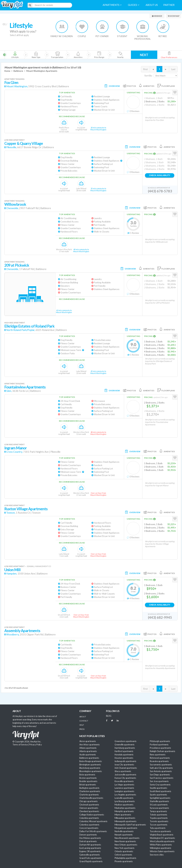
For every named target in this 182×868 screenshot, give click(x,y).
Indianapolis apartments (125, 761)
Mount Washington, (17, 86)
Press (82, 729)
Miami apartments (123, 815)
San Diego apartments (160, 775)
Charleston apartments (90, 791)
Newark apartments (124, 835)
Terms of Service (20, 745)
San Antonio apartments (161, 771)
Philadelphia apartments (125, 858)
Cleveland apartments (89, 811)
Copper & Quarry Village (24, 143)
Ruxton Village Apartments (26, 509)
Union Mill (12, 570)
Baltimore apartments (89, 758)
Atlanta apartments (88, 751)
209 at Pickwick (17, 265)
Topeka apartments (159, 818)
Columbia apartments (89, 818)
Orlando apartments (124, 851)
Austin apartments (88, 755)
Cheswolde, (12, 208)
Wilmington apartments (160, 848)
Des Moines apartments (90, 838)
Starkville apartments (159, 801)
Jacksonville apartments (125, 775)
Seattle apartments (158, 788)
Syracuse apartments (159, 808)
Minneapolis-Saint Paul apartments (130, 825)
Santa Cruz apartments (160, 785)
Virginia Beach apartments (162, 835)
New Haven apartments (125, 841)
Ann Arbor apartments (89, 745)
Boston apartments (88, 778)
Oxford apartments (123, 855)
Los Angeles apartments (125, 795)
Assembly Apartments (22, 631)
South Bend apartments (160, 791)
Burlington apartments (89, 788)
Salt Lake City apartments (161, 768)
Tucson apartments (159, 825)
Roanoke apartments (159, 761)
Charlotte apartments (89, 795)
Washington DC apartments (162, 838)
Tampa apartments (158, 811)
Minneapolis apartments (125, 821)
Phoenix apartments (124, 861)
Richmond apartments (160, 758)
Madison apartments (124, 805)
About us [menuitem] (152, 5)
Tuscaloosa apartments (160, 831)
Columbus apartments (89, 825)
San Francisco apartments (161, 778)
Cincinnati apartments (89, 805)
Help (82, 725)
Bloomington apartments (90, 771)
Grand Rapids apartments (91, 861)
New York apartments (124, 848)
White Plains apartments (161, 845)
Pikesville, (11, 147)
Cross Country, (14, 452)
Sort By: (148, 76)
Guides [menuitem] (134, 5)
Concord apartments (89, 828)
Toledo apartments (158, 815)
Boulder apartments (88, 781)
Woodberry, (13, 634)
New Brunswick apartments (127, 838)
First (145, 69)
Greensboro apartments (125, 741)
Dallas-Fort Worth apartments (93, 831)
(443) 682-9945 (160, 617)
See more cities (157, 855)
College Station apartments (92, 815)
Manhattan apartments (125, 808)
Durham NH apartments (90, 845)
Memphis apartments (124, 811)
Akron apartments (87, 741)
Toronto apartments (159, 821)
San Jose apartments (159, 781)
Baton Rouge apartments (90, 761)
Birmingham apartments (90, 765)
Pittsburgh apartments (160, 741)
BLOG (109, 716)
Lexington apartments (124, 791)
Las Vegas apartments (124, 785)
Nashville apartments (124, 831)
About (83, 717)
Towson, (11, 513)
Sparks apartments (158, 795)
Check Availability (160, 175)
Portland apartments (159, 745)
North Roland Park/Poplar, (21, 330)
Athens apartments (88, 748)
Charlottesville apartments (91, 798)
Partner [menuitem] (169, 5)
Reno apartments (158, 755)
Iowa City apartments (124, 765)
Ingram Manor (16, 448)
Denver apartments (88, 835)
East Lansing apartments (90, 848)
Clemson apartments (89, 808)
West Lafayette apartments (162, 841)
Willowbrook (15, 204)
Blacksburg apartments (90, 768)
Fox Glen (11, 83)
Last (173, 69)
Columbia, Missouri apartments (93, 821)
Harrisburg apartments (125, 748)
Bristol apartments (88, 785)
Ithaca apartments (123, 771)
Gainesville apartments (89, 855)
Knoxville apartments (124, 781)
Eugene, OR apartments (90, 851)
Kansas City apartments (125, 778)
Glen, (9, 391)
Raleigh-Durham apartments (162, 751)
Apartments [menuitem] (112, 5)
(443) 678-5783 (160, 191)
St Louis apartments (159, 805)
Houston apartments (124, 758)
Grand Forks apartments (90, 858)
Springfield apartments (160, 798)
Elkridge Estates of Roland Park (29, 326)
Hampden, (12, 574)
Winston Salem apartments (162, 851)
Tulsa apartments (158, 828)
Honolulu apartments (124, 755)
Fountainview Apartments (25, 387)
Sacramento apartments (161, 765)
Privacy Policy (36, 745)
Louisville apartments (124, 798)
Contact (84, 721)
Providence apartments (160, 748)
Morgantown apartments (126, 828)
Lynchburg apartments (125, 801)
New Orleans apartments (126, 845)
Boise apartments (87, 775)
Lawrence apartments (124, 788)
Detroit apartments (88, 841)
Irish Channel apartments (126, 768)
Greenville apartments (124, 745)
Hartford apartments (124, 751)
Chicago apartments (88, 801)
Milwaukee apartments (125, 818)
